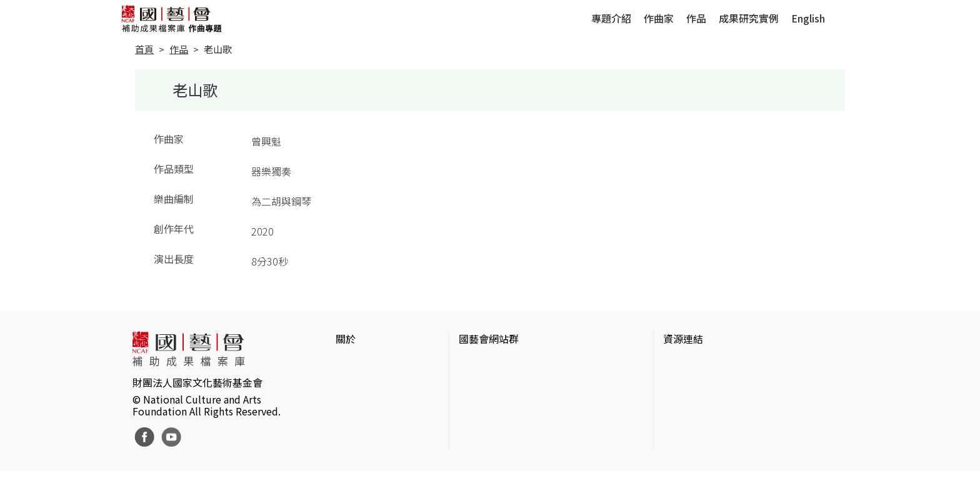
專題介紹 (611, 18)
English (808, 18)
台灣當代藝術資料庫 (708, 364)
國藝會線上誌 (489, 384)
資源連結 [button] (683, 339)
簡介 (346, 364)
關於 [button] (346, 339)
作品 (696, 18)
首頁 (144, 49)
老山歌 (218, 49)
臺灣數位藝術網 (698, 404)
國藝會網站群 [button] (489, 339)
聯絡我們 (356, 404)
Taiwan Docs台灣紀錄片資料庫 (731, 464)
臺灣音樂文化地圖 (703, 424)
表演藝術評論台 (494, 404)
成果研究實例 (749, 18)
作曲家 (659, 18)
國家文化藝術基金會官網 (514, 364)
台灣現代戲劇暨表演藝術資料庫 (733, 444)
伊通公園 (683, 384)
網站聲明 (356, 384)
